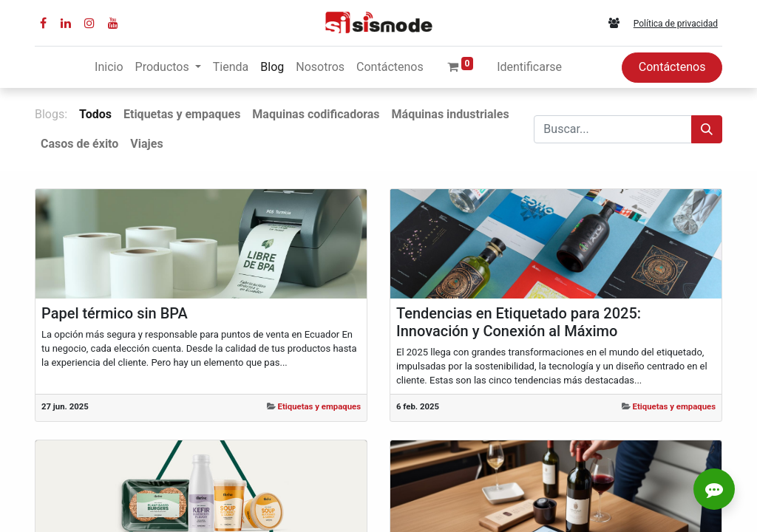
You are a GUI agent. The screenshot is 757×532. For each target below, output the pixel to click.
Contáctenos (672, 67)
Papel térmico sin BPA (115, 313)
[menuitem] (109, 67)
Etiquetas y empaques (319, 406)
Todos (95, 114)
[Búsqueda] (707, 129)
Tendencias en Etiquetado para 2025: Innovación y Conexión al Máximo (519, 322)
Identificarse (529, 67)
